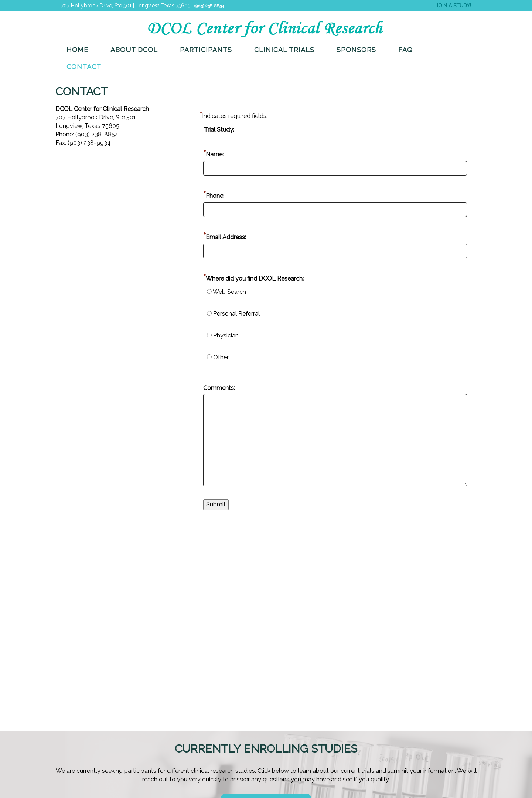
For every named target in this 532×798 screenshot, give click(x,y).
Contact (84, 67)
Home (77, 50)
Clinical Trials (284, 50)
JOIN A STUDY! (453, 6)
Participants (206, 50)
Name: (215, 154)
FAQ (405, 50)
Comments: (219, 388)
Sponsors (356, 50)
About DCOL (134, 50)
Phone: (215, 196)
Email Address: (226, 237)
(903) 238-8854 (209, 6)
